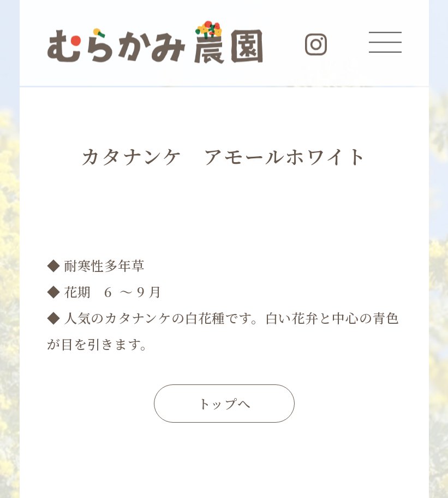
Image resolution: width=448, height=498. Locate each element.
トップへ (224, 403)
